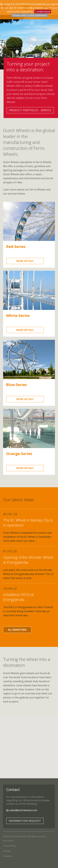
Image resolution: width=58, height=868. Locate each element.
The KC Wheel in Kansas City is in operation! (28, 523)
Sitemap (7, 851)
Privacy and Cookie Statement (30, 15)
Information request (25, 821)
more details (25, 261)
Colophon (8, 856)
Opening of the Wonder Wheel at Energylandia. (28, 560)
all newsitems (17, 630)
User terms (8, 841)
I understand (43, 12)
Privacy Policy (9, 846)
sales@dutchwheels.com (23, 810)
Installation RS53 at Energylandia (18, 597)
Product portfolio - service (30, 110)
